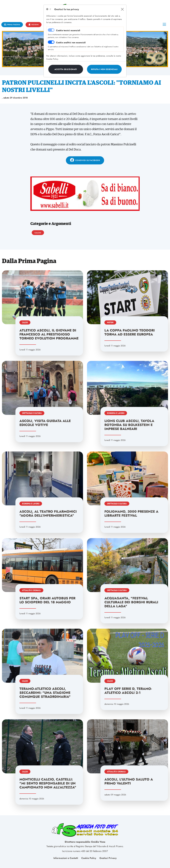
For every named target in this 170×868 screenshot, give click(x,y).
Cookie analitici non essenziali (71, 43)
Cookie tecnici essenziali (68, 30)
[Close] (122, 9)
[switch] (51, 42)
